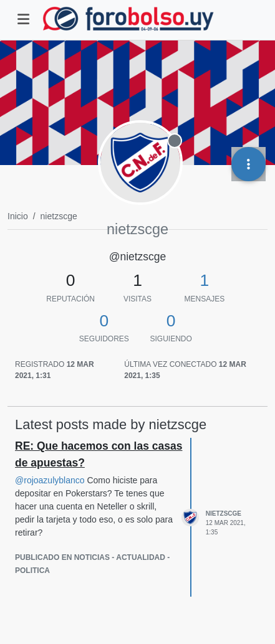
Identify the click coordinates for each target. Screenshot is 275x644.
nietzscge (224, 514)
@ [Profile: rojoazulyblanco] (50, 480)
